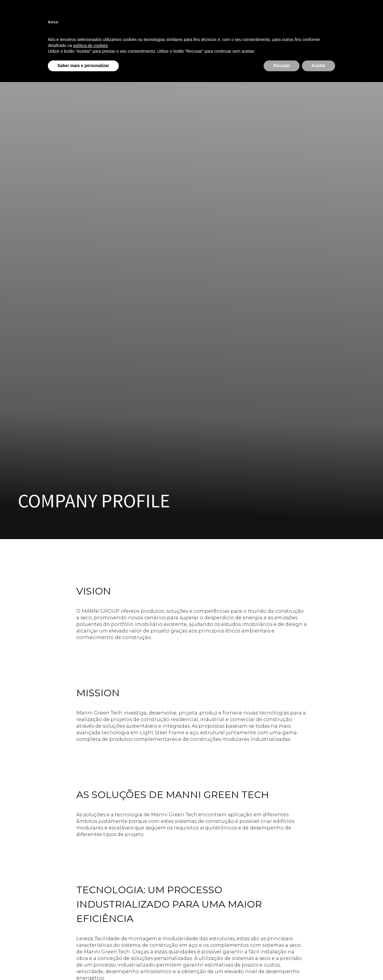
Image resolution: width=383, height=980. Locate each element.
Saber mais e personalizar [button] (83, 66)
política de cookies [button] (91, 45)
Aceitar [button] (319, 66)
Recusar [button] (281, 66)
